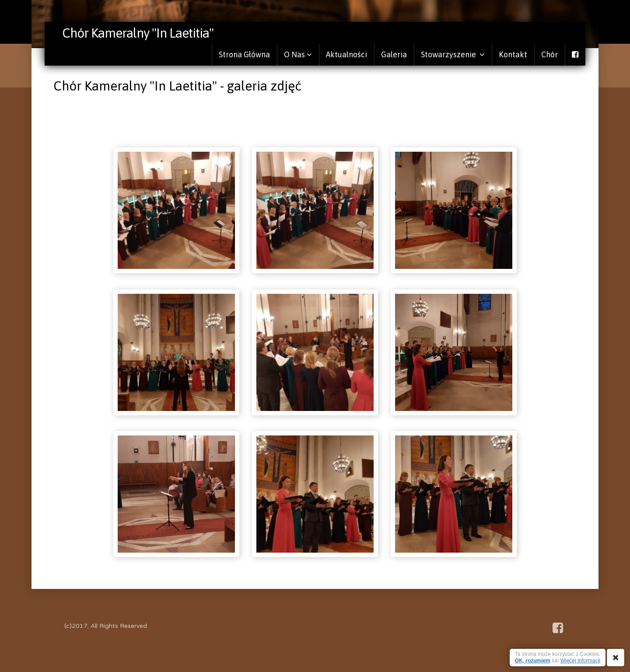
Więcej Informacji (580, 661)
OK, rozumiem (533, 661)
